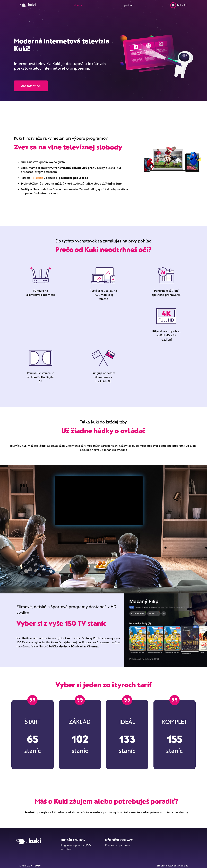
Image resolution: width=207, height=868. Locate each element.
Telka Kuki (179, 5)
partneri (129, 5)
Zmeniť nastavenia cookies (172, 865)
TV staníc (37, 178)
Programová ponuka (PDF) (76, 845)
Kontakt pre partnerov (118, 845)
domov (78, 5)
